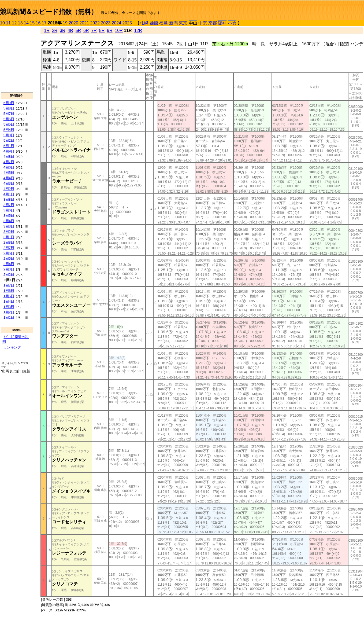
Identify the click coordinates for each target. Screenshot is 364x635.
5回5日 (9, 124)
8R (102, 30)
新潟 (173, 23)
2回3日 (9, 269)
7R (94, 30)
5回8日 (9, 108)
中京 (203, 23)
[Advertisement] (17, 59)
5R (78, 30)
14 (26, 23)
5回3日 (9, 135)
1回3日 (9, 307)
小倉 (232, 23)
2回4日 (9, 264)
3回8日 (9, 199)
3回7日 (9, 205)
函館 (154, 23)
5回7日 (9, 114)
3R (62, 30)
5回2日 (9, 140)
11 (8, 23)
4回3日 (9, 183)
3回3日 (9, 226)
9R (110, 30)
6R (86, 30)
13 (20, 23)
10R (119, 30)
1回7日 (9, 285)
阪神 (222, 23)
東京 (183, 23)
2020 (73, 23)
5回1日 (9, 146)
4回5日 (9, 173)
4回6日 (9, 167)
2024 (116, 23)
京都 (213, 23)
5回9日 (9, 103)
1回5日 (9, 296)
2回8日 (9, 242)
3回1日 (9, 237)
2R (55, 30)
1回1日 (9, 317)
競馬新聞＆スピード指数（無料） (49, 12)
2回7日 (9, 248)
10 (2, 23)
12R (138, 30)
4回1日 (9, 194)
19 (65, 23)
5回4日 (9, 130)
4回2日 (9, 189)
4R (70, 30)
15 (32, 23)
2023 (106, 23)
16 (38, 23)
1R (47, 30)
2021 (84, 23)
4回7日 (9, 162)
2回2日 (9, 275)
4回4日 (9, 178)
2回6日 (9, 253)
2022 (95, 23)
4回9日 (9, 151)
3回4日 (9, 221)
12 (14, 23)
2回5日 (9, 258)
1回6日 (9, 291)
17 (44, 23)
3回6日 (9, 210)
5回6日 (9, 119)
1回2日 (9, 312)
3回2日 (9, 232)
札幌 (144, 23)
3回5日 (9, 216)
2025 (127, 23)
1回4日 (9, 301)
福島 (164, 23)
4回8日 (9, 157)
